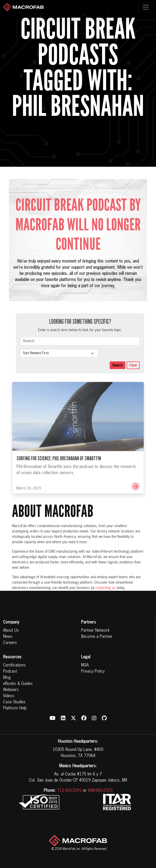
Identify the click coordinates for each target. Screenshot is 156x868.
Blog (7, 678)
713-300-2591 (69, 791)
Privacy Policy (93, 672)
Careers (10, 643)
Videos (9, 696)
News (8, 637)
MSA (85, 665)
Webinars (11, 690)
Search (118, 365)
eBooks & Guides (18, 684)
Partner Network (95, 631)
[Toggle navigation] (146, 7)
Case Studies (14, 702)
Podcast (10, 672)
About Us (11, 631)
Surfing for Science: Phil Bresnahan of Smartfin (59, 465)
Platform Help (15, 708)
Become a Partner (97, 637)
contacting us (105, 588)
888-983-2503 (100, 791)
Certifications (14, 665)
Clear (133, 365)
